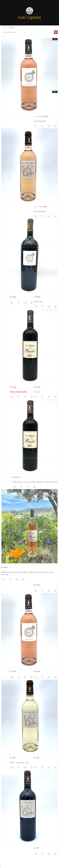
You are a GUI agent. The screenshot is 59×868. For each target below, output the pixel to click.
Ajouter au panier (56, 854)
